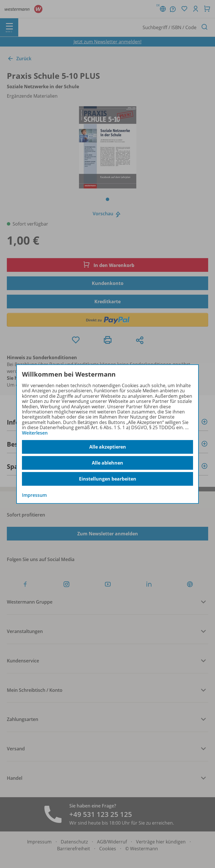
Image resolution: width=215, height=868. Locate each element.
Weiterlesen (35, 433)
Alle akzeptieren (108, 447)
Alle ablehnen (107, 463)
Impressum (34, 495)
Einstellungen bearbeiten (108, 479)
